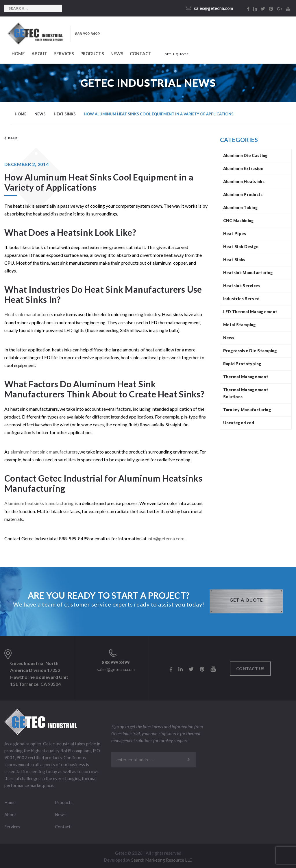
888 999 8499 (87, 34)
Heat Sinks (234, 260)
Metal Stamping (240, 325)
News (117, 54)
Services (64, 54)
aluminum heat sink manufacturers (44, 451)
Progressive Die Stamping (250, 351)
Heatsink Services (242, 286)
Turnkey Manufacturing (247, 410)
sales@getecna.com (210, 8)
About (39, 54)
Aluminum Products (243, 195)
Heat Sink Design (241, 247)
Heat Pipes (235, 234)
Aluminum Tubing (241, 208)
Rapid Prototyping (242, 364)
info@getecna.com (166, 538)
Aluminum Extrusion (243, 168)
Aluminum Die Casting (246, 155)
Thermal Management (246, 377)
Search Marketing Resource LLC (162, 859)
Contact (141, 54)
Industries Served (242, 299)
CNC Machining (239, 221)
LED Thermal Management (250, 312)
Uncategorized (239, 423)
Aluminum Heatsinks (244, 181)
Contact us (250, 668)
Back (11, 138)
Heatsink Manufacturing (248, 273)
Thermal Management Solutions (246, 393)
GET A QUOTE (177, 54)
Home (18, 54)
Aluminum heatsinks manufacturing (39, 503)
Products (92, 54)
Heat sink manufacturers (29, 314)
